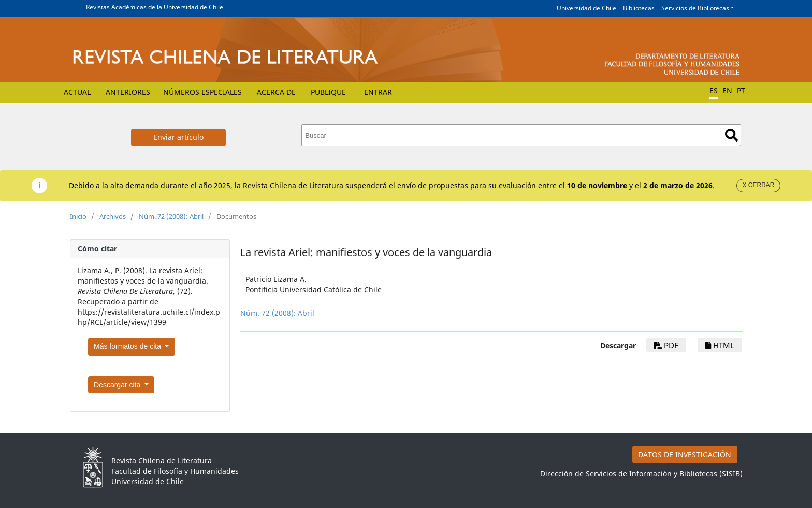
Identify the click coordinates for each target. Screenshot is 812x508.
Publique (328, 92)
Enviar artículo (178, 137)
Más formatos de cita (128, 346)
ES (714, 90)
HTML (720, 345)
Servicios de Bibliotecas (695, 8)
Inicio (78, 216)
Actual (77, 92)
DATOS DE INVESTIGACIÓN (685, 454)
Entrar (378, 92)
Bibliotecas (639, 8)
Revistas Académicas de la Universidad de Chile (155, 7)
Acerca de (276, 92)
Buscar (731, 135)
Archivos (113, 216)
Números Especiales (202, 92)
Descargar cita (118, 385)
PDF (666, 345)
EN (727, 90)
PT (741, 90)
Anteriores (128, 92)
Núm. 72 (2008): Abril (171, 216)
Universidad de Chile (586, 8)
